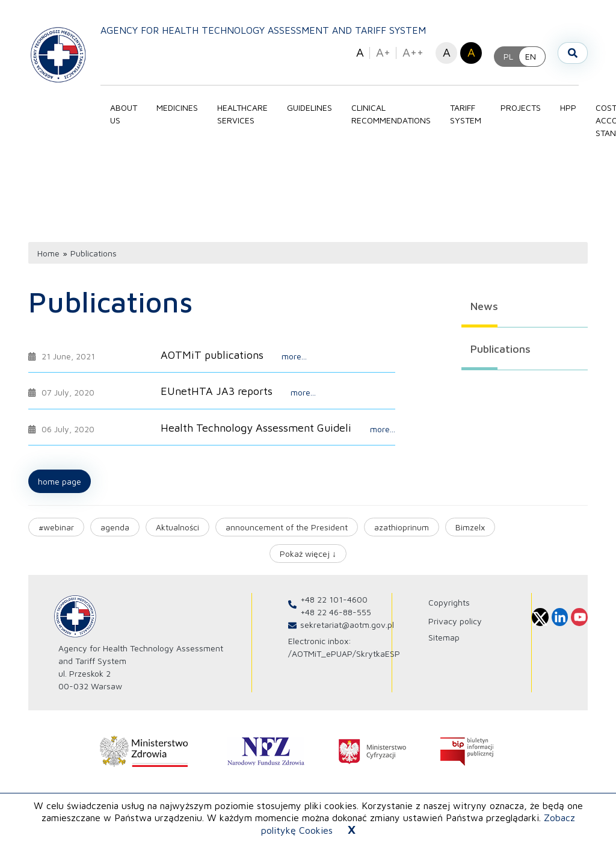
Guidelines (310, 107)
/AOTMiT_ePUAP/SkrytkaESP (344, 653)
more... (294, 356)
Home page (60, 481)
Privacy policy (455, 621)
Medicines (177, 107)
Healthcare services (242, 114)
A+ (383, 52)
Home (48, 253)
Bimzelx (470, 527)
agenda (115, 527)
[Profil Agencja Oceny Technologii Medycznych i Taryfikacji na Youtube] (579, 617)
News (484, 306)
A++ (413, 52)
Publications (500, 349)
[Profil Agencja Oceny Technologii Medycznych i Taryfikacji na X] (540, 617)
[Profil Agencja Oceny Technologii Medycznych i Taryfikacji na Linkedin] (560, 617)
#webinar (56, 527)
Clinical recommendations (391, 114)
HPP (568, 107)
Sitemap (444, 637)
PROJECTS (521, 107)
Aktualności (177, 527)
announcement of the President (287, 527)
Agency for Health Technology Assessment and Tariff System (263, 30)
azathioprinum (402, 527)
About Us (124, 114)
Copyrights (449, 602)
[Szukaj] (573, 53)
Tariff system (466, 114)
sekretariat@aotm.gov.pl (347, 625)
